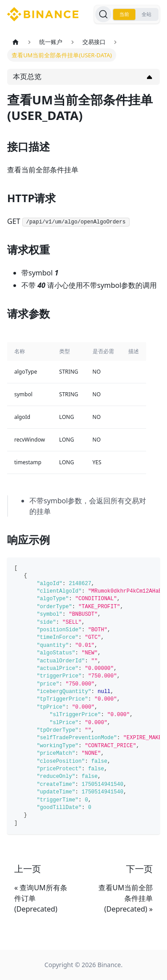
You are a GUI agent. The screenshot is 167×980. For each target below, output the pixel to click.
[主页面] (16, 42)
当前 (124, 14)
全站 (147, 14)
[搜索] (103, 14)
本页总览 (27, 76)
